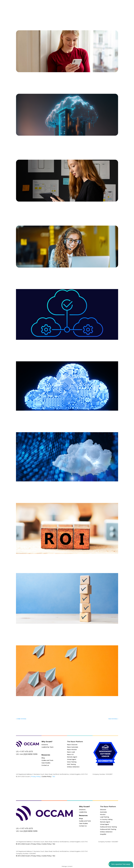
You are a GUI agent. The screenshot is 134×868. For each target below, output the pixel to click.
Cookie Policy (46, 777)
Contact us (45, 765)
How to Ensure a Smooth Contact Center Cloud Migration (51, 415)
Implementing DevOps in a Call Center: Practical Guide (50, 272)
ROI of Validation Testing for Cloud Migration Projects (49, 700)
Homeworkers (72, 561)
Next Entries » (113, 719)
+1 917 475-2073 (26, 752)
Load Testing (94, 80)
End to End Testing (106, 145)
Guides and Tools (47, 760)
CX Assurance (94, 145)
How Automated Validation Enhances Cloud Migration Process (55, 628)
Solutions (48, 10)
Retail (83, 214)
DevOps (72, 275)
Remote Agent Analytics (52, 82)
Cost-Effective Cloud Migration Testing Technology (48, 485)
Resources (89, 10)
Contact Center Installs (75, 80)
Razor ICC (70, 754)
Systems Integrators (53, 148)
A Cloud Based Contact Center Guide (39, 76)
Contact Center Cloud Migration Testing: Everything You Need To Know (60, 344)
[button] (121, 864)
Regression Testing (37, 82)
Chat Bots (50, 80)
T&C (54, 777)
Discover (89, 347)
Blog (45, 80)
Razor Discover (72, 745)
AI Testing (29, 80)
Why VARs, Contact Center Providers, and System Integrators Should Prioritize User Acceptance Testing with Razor (64, 207)
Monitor (19, 277)
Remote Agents (67, 82)
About (100, 10)
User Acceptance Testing (109, 214)
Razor (27, 82)
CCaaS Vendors (64, 145)
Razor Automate (73, 747)
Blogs (81, 819)
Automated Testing (50, 211)
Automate (39, 211)
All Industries (38, 80)
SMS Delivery (77, 82)
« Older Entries (21, 719)
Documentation (98, 347)
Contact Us (112, 10)
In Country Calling (106, 819)
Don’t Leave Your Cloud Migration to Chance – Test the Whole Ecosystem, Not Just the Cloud (67, 141)
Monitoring (41, 491)
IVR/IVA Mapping (28, 349)
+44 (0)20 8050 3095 (28, 831)
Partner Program (75, 10)
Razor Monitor (72, 750)
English (86, 80)
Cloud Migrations (60, 80)
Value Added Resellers (68, 148)
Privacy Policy (36, 777)
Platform (61, 10)
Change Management (79, 211)
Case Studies (46, 763)
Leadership (83, 812)
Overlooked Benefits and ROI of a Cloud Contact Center (50, 558)
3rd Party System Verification (35, 145)
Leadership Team (47, 747)
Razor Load (71, 752)
